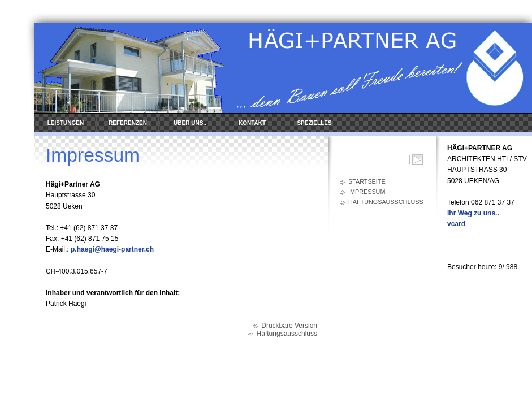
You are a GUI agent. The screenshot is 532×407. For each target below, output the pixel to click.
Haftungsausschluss (386, 202)
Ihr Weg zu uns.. (473, 213)
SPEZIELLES (314, 123)
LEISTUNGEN (66, 123)
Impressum (367, 192)
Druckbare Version (289, 326)
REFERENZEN (128, 123)
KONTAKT (252, 123)
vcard (456, 224)
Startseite (367, 181)
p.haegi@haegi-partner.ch (112, 249)
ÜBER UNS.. (190, 123)
